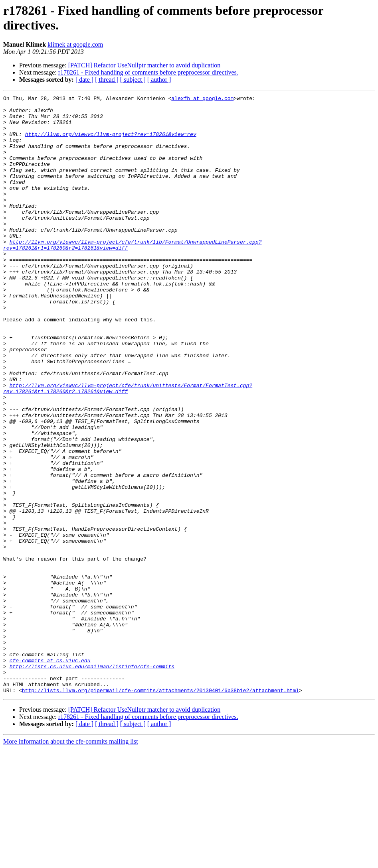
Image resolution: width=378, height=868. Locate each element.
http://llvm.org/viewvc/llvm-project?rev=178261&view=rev (111, 142)
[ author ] (159, 80)
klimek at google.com (75, 44)
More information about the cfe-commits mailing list (71, 861)
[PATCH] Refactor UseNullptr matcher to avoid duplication (144, 65)
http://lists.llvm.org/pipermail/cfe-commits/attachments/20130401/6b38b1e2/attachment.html (160, 810)
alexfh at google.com (202, 99)
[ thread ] (107, 80)
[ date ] (84, 80)
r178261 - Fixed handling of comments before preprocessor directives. (148, 72)
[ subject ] (133, 80)
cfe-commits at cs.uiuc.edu (50, 774)
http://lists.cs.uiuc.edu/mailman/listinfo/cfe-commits (92, 781)
